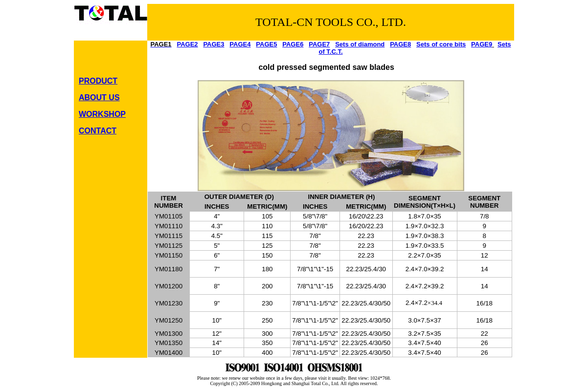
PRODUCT (98, 81)
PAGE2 (187, 44)
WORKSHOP (102, 114)
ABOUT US (99, 97)
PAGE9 (482, 44)
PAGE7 (319, 44)
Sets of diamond (360, 44)
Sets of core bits (441, 44)
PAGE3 (214, 44)
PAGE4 (240, 44)
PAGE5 (266, 44)
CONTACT (98, 131)
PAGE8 (400, 44)
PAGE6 (293, 44)
